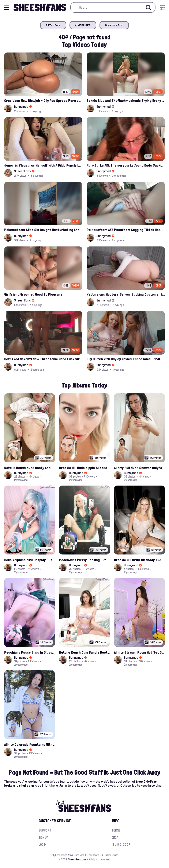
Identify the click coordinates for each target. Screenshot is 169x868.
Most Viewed (107, 785)
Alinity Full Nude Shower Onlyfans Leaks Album (139, 468)
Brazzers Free (114, 25)
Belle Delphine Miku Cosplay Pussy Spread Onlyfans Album (30, 560)
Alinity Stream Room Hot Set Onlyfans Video (139, 652)
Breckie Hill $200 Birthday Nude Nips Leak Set (139, 560)
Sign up (44, 838)
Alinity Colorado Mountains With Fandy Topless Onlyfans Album (30, 744)
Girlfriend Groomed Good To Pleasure (33, 294)
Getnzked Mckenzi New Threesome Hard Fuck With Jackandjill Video (43, 359)
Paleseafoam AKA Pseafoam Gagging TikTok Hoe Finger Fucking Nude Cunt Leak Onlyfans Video (126, 230)
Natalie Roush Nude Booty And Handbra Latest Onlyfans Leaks (30, 468)
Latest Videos (87, 785)
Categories (128, 785)
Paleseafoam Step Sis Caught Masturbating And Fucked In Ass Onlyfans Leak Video (43, 230)
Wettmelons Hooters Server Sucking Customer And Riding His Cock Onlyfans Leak (126, 294)
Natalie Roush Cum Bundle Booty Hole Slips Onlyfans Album (84, 652)
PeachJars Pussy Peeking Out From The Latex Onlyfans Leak (84, 560)
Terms (116, 830)
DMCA (115, 838)
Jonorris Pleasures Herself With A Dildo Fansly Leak (43, 165)
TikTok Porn (53, 25)
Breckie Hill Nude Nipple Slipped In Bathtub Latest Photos (84, 468)
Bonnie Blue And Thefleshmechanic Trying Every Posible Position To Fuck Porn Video (126, 100)
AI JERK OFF (83, 25)
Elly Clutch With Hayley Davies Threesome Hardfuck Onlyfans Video (126, 359)
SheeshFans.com (77, 859)
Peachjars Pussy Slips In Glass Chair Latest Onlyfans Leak (30, 652)
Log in (43, 844)
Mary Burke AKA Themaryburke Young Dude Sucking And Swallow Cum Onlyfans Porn (126, 165)
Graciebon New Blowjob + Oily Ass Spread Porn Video (43, 100)
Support (45, 830)
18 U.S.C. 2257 (121, 844)
